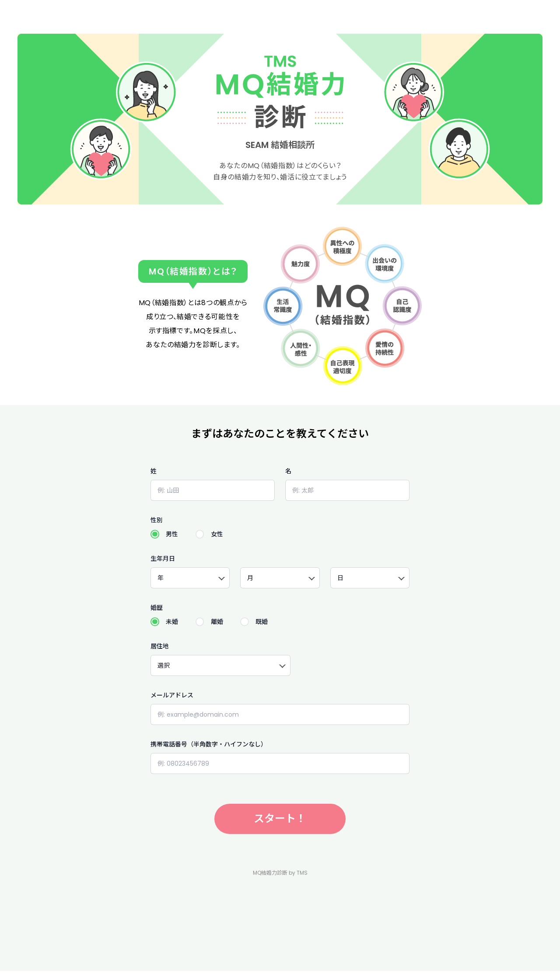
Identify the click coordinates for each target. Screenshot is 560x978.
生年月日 (163, 559)
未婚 (172, 622)
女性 (217, 534)
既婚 (262, 622)
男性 (172, 534)
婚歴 (157, 608)
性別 (157, 520)
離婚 (217, 622)
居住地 (160, 646)
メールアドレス (172, 695)
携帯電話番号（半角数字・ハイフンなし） (209, 744)
